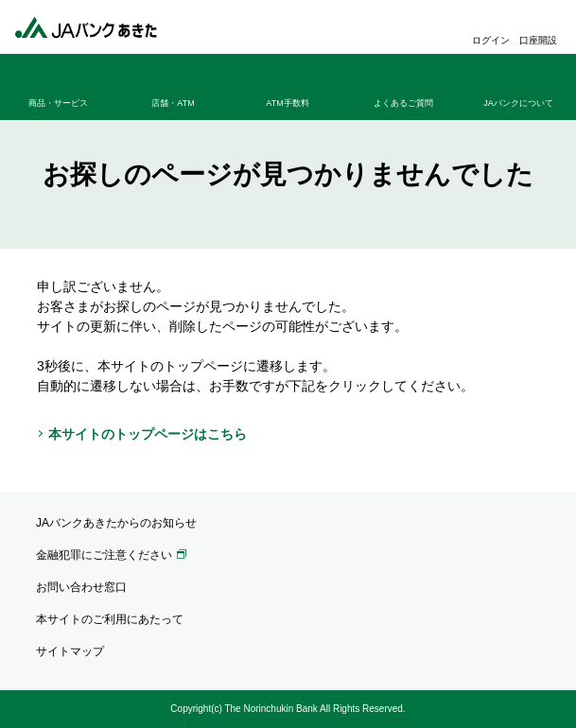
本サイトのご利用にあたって (110, 619)
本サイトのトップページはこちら (148, 434)
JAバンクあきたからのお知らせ (116, 523)
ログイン (491, 40)
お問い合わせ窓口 (81, 587)
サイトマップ (70, 651)
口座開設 (538, 40)
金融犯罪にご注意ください (104, 555)
